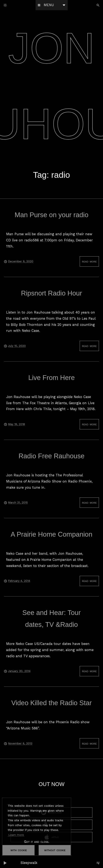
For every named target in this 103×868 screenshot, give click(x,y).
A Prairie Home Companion (51, 534)
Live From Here (51, 378)
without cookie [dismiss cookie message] (55, 850)
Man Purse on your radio (51, 215)
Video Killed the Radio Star (51, 703)
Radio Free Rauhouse (52, 456)
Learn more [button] (16, 835)
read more (89, 261)
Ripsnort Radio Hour (52, 293)
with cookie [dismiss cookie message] (19, 850)
